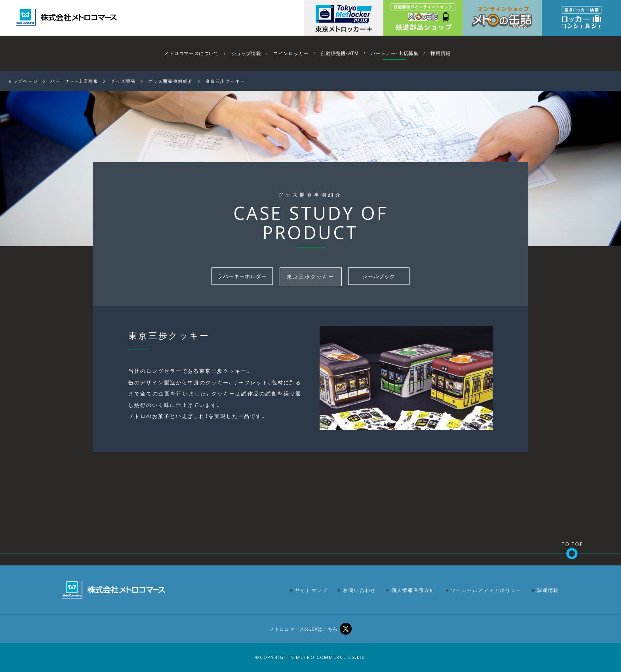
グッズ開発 (123, 81)
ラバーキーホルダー (242, 276)
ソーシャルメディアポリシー (486, 590)
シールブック (379, 276)
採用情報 (440, 53)
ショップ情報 (246, 53)
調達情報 (548, 590)
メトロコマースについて (191, 53)
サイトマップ (311, 590)
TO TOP (572, 544)
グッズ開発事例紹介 (171, 81)
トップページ (23, 81)
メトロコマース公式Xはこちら (303, 629)
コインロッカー (291, 53)
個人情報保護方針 (413, 590)
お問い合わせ (359, 590)
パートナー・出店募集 (394, 53)
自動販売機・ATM (339, 53)
